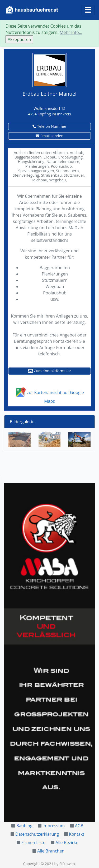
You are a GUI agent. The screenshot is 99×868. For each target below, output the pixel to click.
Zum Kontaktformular (50, 371)
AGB (79, 826)
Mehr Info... (71, 32)
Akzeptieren (19, 39)
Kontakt (77, 834)
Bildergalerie (22, 422)
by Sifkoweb (64, 864)
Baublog (24, 826)
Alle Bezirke (67, 843)
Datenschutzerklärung (37, 834)
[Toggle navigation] (88, 10)
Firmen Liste (33, 843)
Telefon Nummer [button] (49, 126)
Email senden (49, 136)
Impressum (54, 826)
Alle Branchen (51, 851)
